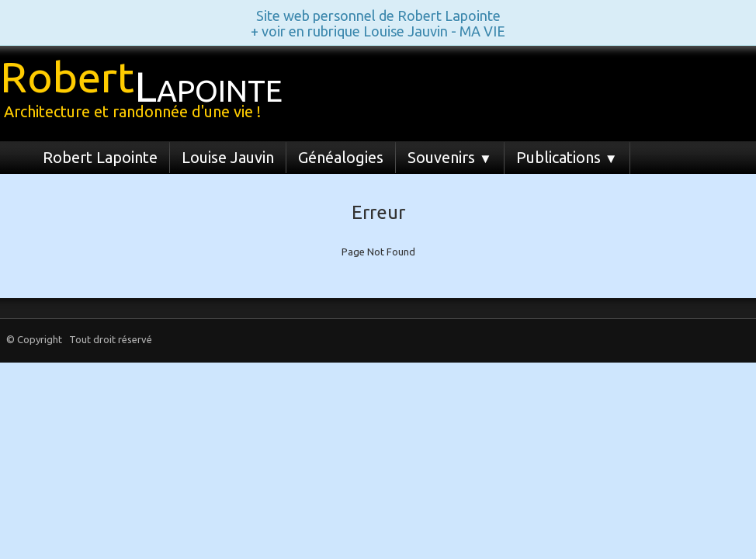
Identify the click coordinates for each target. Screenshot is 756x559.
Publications (567, 157)
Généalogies (341, 157)
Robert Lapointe (100, 157)
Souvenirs (450, 157)
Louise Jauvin (228, 157)
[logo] (147, 92)
